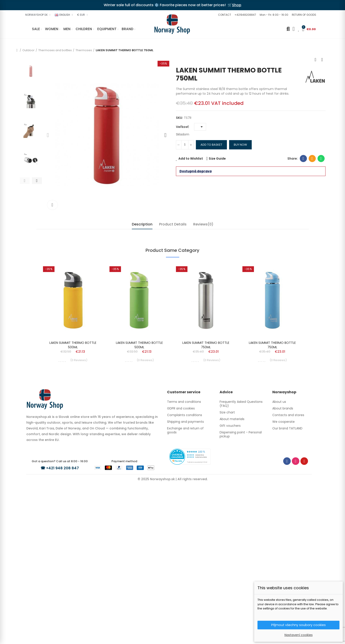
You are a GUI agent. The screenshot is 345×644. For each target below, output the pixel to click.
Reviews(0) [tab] (203, 224)
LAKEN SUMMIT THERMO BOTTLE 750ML (206, 505)
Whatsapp (321, 159)
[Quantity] (185, 145)
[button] (224, 15)
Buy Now (240, 145)
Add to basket (211, 145)
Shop (237, 5)
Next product (322, 60)
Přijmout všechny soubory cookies (298, 625)
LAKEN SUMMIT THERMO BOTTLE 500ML (73, 505)
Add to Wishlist (191, 159)
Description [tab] (142, 224)
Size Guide (217, 159)
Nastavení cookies (299, 635)
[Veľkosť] (200, 127)
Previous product (316, 60)
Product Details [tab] (173, 224)
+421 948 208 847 (63, 627)
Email (312, 159)
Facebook (303, 159)
